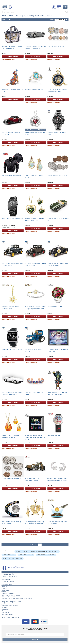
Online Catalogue (6, 580)
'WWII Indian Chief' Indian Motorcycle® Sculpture (32, 480)
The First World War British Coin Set (57, 176)
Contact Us (5, 578)
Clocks (3, 611)
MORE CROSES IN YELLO (26, 555)
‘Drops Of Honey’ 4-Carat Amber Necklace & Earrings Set (11, 437)
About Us (4, 587)
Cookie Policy (5, 590)
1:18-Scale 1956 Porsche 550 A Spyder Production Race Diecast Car (36, 47)
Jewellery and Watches (8, 604)
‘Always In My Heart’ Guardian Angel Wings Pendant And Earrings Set (35, 523)
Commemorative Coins (8, 614)
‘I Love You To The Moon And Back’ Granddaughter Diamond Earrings (57, 480)
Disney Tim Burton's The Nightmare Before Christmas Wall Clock (57, 393)
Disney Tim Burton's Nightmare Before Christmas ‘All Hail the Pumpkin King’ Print (35, 437)
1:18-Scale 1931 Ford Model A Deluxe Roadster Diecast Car (58, 264)
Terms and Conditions (8, 594)
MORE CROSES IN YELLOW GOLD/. (13, 558)
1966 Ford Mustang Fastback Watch (12, 350)
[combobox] (35, 12)
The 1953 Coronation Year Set (56, 46)
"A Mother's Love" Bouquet (55, 307)
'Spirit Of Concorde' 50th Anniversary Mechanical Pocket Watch (58, 90)
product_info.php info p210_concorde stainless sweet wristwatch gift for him (37, 551)
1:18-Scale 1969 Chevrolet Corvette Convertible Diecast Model (12, 393)
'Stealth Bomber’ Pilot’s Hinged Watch (12, 219)
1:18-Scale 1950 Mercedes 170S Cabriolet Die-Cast (11, 133)
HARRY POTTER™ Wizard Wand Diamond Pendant (11, 307)
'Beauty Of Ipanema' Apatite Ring (34, 89)
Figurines (4, 607)
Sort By (52, 20)
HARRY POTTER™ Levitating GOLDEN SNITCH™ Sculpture (58, 523)
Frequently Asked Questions (9, 576)
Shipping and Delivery (8, 581)
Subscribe (35, 639)
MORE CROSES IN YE (9, 555)
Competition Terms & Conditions (11, 595)
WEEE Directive (6, 592)
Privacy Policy (5, 588)
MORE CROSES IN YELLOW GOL (46, 555)
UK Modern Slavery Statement (10, 597)
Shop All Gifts (5, 612)
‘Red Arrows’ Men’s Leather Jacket (11, 176)
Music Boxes (5, 609)
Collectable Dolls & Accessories (10, 606)
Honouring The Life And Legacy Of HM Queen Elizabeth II (17, 599)
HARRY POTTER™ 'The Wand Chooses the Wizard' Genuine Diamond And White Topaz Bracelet (35, 308)
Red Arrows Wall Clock (54, 436)
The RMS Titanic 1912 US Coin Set (11, 479)
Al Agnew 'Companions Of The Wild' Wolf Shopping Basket (12, 47)
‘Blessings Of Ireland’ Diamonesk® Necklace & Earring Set (34, 219)
